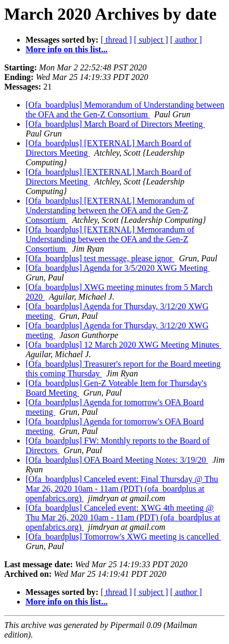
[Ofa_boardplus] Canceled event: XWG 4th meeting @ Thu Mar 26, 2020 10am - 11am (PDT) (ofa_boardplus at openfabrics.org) (123, 517)
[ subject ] (151, 40)
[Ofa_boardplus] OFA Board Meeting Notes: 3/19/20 (117, 460)
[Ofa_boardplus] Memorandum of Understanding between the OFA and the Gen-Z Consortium (125, 110)
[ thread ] (116, 40)
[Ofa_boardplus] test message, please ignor (100, 258)
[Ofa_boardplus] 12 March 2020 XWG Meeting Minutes (123, 345)
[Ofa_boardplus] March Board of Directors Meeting (115, 124)
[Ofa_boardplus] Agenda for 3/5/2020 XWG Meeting (118, 268)
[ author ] (186, 40)
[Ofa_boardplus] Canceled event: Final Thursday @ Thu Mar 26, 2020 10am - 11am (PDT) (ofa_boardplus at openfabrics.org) (122, 489)
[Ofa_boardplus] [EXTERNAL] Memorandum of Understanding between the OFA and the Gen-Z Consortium (110, 210)
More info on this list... (67, 49)
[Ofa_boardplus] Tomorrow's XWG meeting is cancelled (123, 537)
